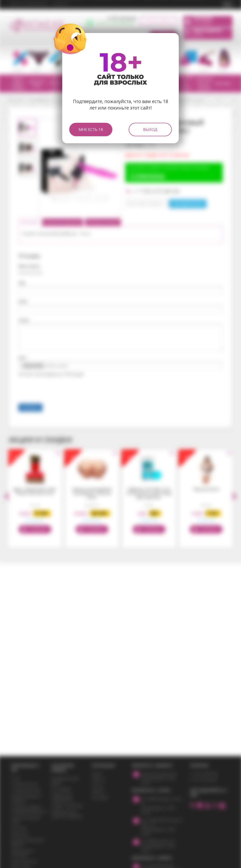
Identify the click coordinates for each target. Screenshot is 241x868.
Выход (150, 129)
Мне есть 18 (91, 129)
